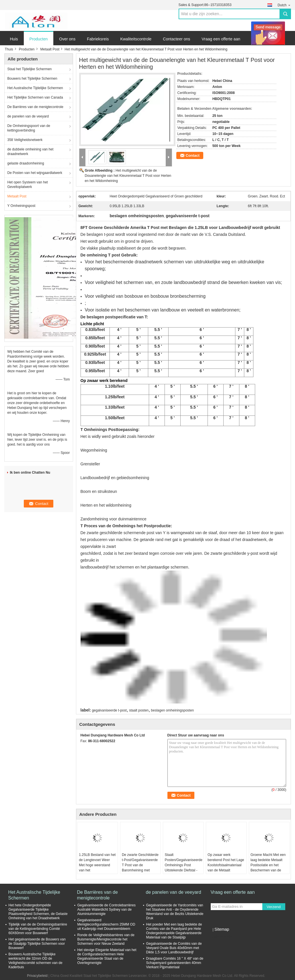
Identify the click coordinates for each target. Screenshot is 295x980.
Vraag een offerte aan (221, 39)
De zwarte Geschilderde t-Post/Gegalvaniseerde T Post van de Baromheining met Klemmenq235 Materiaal (140, 868)
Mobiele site (222, 936)
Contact (193, 155)
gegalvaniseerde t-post (109, 710)
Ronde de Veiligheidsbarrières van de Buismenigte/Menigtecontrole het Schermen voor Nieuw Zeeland (106, 939)
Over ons (67, 39)
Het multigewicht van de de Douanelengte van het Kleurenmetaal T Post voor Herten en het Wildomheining (128, 176)
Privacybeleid (37, 976)
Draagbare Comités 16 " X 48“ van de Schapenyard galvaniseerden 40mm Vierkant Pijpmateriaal (175, 963)
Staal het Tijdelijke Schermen (30, 69)
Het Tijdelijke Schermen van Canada (35, 97)
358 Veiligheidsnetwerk (25, 140)
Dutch (284, 5)
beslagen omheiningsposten (172, 710)
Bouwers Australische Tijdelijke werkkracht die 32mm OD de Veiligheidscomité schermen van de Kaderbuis (36, 961)
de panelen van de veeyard (28, 116)
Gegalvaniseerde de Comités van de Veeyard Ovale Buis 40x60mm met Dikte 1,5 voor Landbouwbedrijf (174, 948)
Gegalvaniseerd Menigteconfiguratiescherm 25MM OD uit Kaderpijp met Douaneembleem (106, 924)
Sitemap (222, 929)
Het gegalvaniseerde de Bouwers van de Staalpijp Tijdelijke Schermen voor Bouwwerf (37, 944)
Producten (39, 39)
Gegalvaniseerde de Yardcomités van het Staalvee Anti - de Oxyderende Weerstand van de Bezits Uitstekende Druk (175, 912)
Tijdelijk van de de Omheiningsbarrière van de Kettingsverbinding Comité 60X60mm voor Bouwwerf (38, 929)
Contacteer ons (176, 39)
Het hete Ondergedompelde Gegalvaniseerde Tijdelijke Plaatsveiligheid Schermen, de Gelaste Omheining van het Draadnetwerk (38, 912)
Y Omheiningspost (22, 206)
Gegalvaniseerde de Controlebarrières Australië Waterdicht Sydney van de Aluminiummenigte (107, 910)
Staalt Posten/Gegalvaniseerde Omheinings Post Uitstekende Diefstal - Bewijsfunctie (183, 865)
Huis (14, 39)
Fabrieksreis (98, 39)
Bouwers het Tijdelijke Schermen (32, 79)
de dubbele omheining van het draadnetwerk (31, 152)
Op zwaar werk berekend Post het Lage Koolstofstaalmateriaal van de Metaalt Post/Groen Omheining (226, 865)
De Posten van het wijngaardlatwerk (35, 173)
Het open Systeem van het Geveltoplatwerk (28, 185)
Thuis (9, 49)
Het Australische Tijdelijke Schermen (35, 88)
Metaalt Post (50, 49)
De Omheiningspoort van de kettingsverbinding (29, 128)
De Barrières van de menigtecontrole (35, 107)
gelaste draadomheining (26, 163)
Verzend (274, 907)
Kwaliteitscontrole (136, 39)
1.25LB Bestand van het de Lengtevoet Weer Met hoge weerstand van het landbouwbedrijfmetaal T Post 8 (97, 868)
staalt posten (139, 710)
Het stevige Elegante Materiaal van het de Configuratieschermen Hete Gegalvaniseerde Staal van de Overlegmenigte (107, 956)
